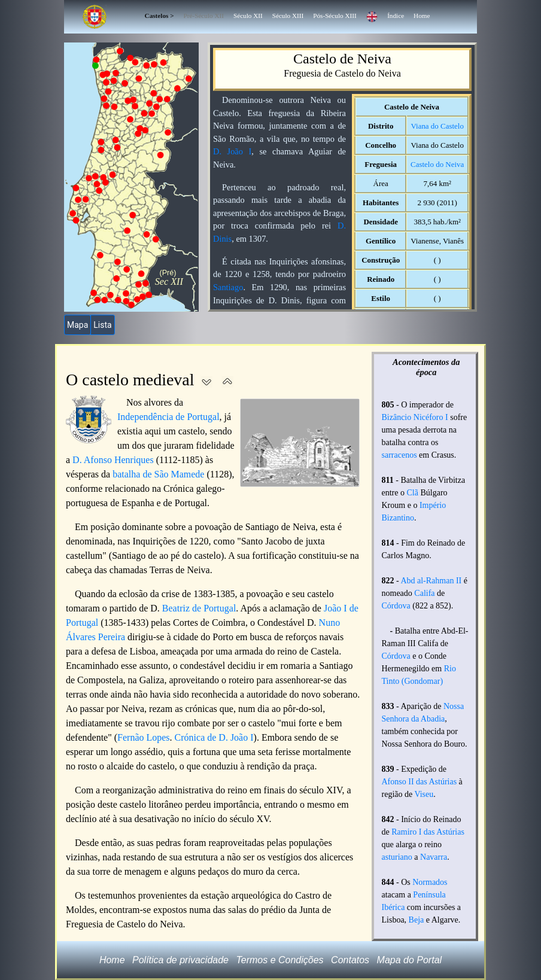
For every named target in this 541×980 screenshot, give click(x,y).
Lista (102, 325)
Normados (430, 882)
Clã (412, 493)
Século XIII (288, 16)
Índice (396, 16)
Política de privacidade (180, 960)
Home (422, 16)
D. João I (232, 151)
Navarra (434, 857)
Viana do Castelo (437, 126)
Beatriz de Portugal (199, 608)
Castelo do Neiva (437, 164)
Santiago (228, 287)
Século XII (248, 16)
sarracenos (399, 455)
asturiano (397, 857)
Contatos (350, 960)
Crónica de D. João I (214, 737)
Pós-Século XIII (335, 16)
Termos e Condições (279, 960)
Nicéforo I (431, 417)
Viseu (424, 794)
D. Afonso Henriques (113, 460)
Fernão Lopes (144, 737)
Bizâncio (397, 417)
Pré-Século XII (204, 16)
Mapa (77, 325)
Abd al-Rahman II (431, 581)
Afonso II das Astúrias (420, 782)
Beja (417, 920)
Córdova (396, 606)
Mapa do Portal (410, 960)
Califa (424, 593)
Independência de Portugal (168, 417)
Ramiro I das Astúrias (428, 832)
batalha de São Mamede (158, 474)
